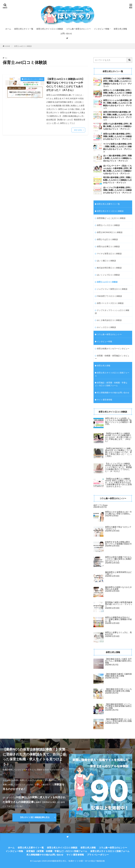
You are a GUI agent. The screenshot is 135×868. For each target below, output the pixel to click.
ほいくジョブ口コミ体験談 (108, 275)
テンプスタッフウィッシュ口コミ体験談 (112, 312)
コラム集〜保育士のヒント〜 (78, 29)
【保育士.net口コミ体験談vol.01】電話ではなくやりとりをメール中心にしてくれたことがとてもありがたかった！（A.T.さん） (65, 84)
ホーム (8, 29)
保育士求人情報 (120, 29)
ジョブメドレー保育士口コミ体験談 (112, 289)
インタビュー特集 (102, 29)
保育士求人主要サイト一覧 (108, 204)
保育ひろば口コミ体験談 (107, 239)
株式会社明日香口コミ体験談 (109, 268)
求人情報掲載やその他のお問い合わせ (113, 393)
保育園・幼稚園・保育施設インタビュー (112, 357)
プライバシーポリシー (98, 855)
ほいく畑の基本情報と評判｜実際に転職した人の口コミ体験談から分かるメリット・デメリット (117, 158)
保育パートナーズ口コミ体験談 (110, 303)
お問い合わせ (66, 33)
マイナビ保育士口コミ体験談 (109, 254)
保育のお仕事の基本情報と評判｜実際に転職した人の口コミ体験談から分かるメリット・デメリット (117, 136)
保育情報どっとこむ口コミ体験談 (111, 218)
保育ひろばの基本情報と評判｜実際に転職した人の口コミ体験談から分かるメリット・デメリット (117, 126)
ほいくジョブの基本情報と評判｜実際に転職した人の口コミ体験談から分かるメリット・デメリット (117, 190)
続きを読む (78, 130)
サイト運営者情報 (105, 400)
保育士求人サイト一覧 (24, 29)
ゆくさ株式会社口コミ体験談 (109, 320)
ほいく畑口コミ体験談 (106, 261)
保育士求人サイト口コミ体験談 (50, 29)
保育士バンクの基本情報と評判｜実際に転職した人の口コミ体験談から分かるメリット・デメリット (117, 93)
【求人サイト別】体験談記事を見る (34, 817)
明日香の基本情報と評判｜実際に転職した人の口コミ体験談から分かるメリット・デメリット (117, 180)
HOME (8, 46)
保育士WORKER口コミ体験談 (110, 232)
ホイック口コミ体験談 (106, 327)
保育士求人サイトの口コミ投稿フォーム (112, 374)
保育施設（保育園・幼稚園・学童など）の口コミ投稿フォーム (111, 384)
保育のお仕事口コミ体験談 (108, 246)
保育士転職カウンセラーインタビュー (113, 348)
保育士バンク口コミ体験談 (108, 225)
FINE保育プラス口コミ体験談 (109, 296)
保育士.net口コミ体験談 (23, 46)
